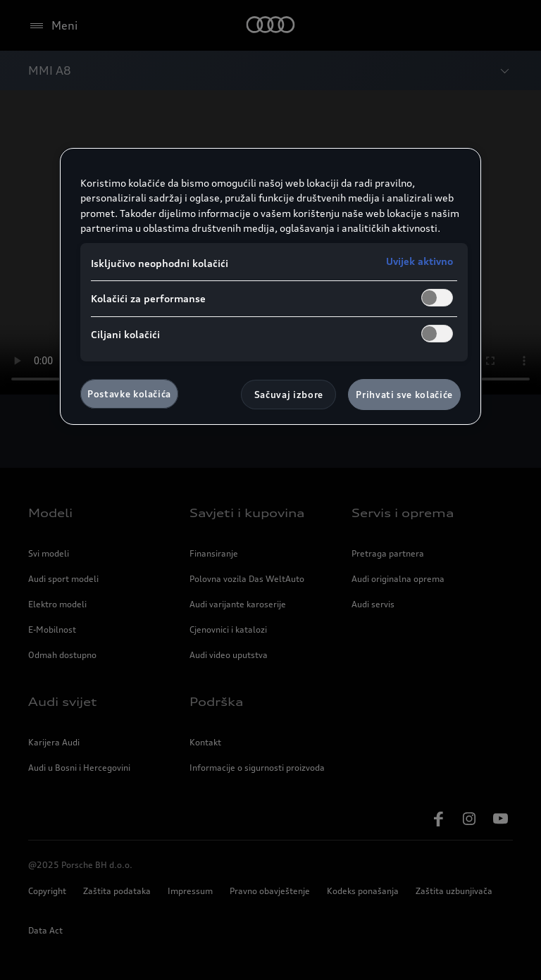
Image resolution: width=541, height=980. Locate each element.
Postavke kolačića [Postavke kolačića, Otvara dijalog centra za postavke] (129, 394)
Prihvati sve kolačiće (404, 395)
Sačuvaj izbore (289, 395)
